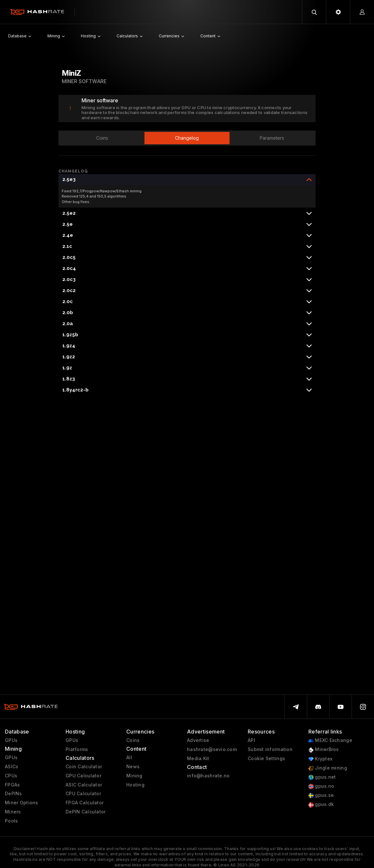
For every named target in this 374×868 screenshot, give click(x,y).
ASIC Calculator (84, 785)
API (251, 740)
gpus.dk (321, 804)
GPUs (11, 740)
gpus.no (321, 786)
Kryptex (320, 759)
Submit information (270, 749)
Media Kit (198, 759)
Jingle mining (328, 768)
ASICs (12, 767)
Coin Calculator (84, 767)
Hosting (135, 785)
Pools (11, 821)
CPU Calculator (83, 794)
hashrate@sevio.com (212, 749)
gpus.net (322, 777)
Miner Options (22, 803)
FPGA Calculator (85, 803)
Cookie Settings (266, 759)
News (133, 767)
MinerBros (324, 750)
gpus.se (321, 795)
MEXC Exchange (330, 740)
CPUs (11, 776)
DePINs (13, 794)
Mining (134, 776)
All (129, 758)
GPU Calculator (83, 776)
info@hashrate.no (208, 776)
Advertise (198, 740)
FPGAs (12, 785)
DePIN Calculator (86, 812)
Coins (133, 740)
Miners (13, 812)
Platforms (77, 749)
